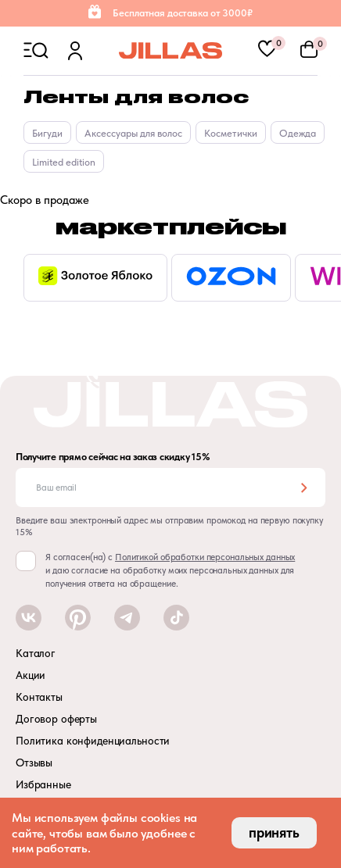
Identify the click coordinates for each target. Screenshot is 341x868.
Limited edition (64, 162)
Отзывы (34, 763)
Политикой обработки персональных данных (205, 557)
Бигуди (47, 133)
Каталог (36, 653)
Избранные (43, 784)
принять (274, 832)
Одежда (298, 133)
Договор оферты (56, 719)
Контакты (39, 697)
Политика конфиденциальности (93, 741)
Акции (31, 675)
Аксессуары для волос (133, 133)
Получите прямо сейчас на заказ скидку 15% (113, 457)
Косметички (231, 133)
